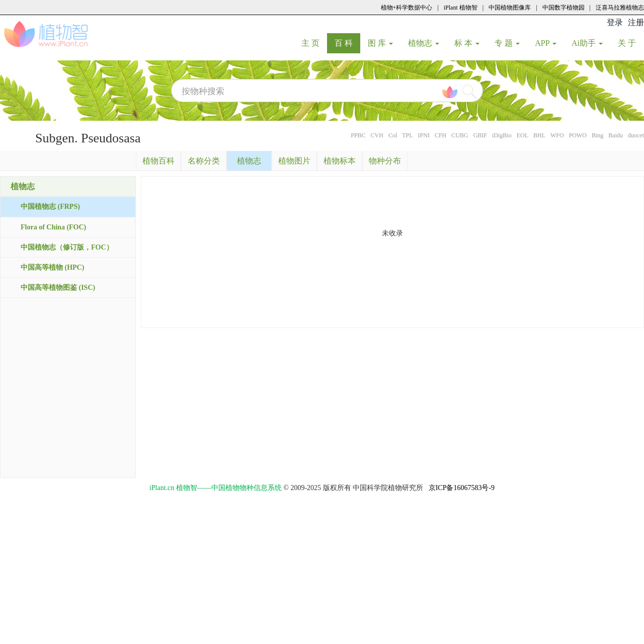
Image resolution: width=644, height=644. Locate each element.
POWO (578, 135)
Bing (597, 135)
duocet (636, 135)
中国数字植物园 (563, 8)
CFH (440, 135)
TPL (407, 135)
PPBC (358, 135)
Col (393, 135)
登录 (615, 22)
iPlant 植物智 (461, 8)
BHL (539, 135)
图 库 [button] (380, 43)
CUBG (460, 135)
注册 (636, 22)
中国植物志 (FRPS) (50, 207)
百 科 (347, 43)
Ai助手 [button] (587, 43)
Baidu (616, 135)
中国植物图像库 (510, 8)
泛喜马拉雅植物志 (620, 8)
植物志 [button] (424, 43)
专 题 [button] (507, 43)
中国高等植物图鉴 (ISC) (58, 288)
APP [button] (546, 43)
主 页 (314, 43)
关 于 (631, 43)
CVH (377, 135)
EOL (522, 135)
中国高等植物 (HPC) (52, 267)
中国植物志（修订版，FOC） (67, 247)
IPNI (424, 135)
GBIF (480, 135)
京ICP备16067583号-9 (462, 488)
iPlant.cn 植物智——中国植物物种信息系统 (216, 488)
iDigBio (502, 135)
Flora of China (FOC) (53, 227)
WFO (557, 135)
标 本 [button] (467, 43)
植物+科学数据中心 (407, 8)
